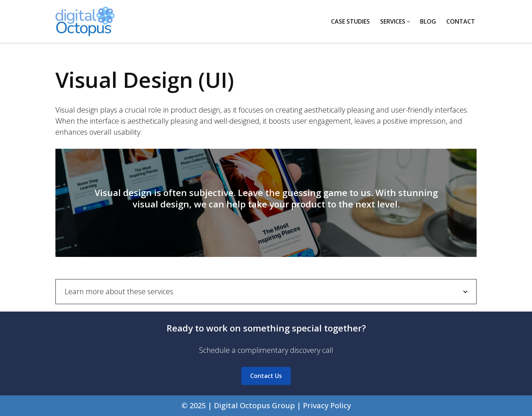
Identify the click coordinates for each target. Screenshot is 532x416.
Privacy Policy (327, 405)
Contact (461, 21)
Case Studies (350, 21)
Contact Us (266, 376)
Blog (428, 21)
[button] (408, 22)
